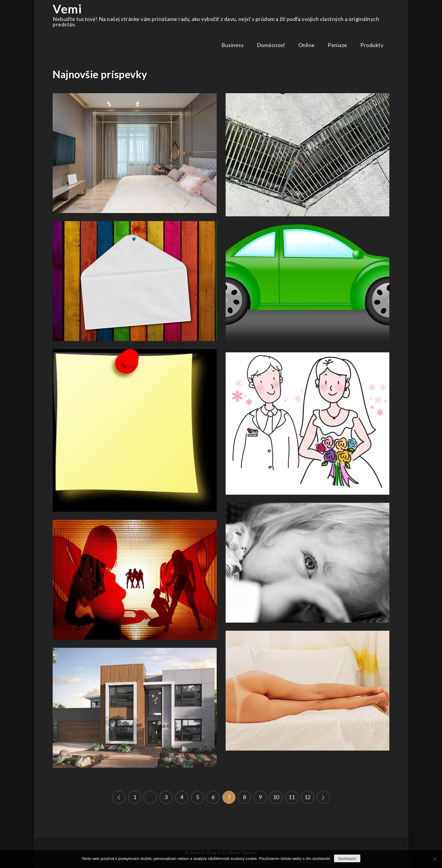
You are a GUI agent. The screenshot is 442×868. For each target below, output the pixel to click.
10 (276, 797)
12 (307, 797)
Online (307, 45)
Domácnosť (271, 45)
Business (233, 45)
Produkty (372, 45)
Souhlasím (347, 859)
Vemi (67, 9)
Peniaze (338, 45)
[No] (435, 859)
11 (292, 797)
